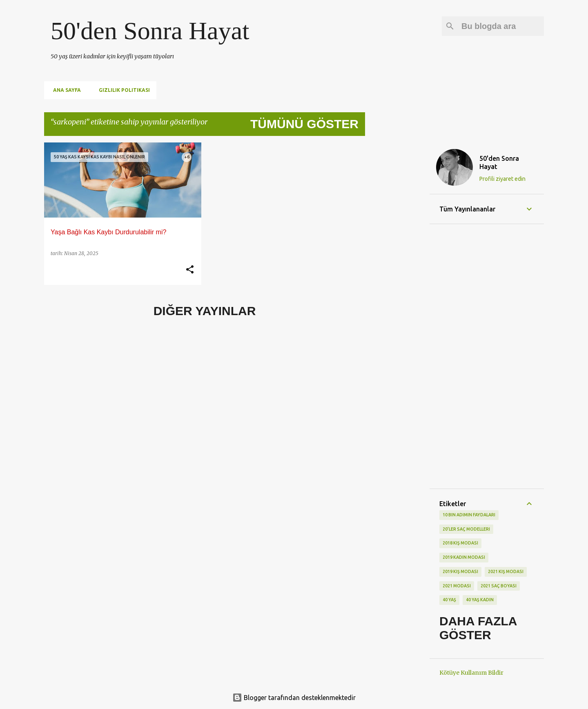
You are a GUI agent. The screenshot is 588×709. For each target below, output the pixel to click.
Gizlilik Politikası (122, 90)
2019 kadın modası (464, 557)
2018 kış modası (460, 543)
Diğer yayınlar (205, 311)
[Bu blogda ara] (501, 26)
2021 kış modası (506, 571)
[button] (190, 270)
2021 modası (457, 586)
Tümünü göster (304, 124)
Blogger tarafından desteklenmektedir (294, 698)
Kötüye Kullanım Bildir (471, 673)
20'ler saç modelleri (466, 529)
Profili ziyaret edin (502, 179)
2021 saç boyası (499, 586)
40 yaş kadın (480, 600)
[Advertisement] (397, 265)
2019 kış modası (460, 571)
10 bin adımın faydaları (469, 515)
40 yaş (449, 600)
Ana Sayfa (65, 90)
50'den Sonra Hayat (150, 31)
